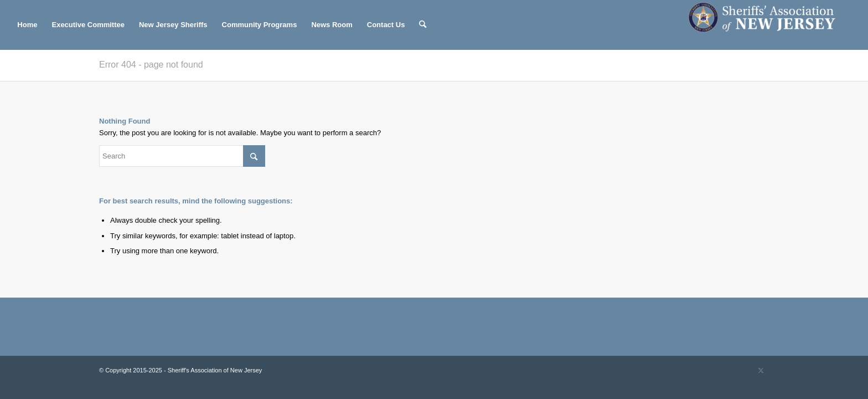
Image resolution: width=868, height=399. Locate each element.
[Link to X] (761, 370)
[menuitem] (27, 25)
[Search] (423, 25)
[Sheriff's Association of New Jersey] (768, 25)
